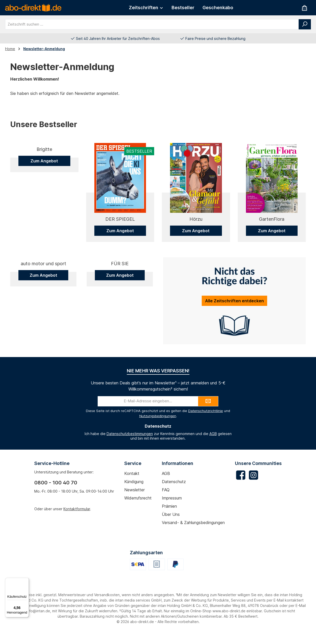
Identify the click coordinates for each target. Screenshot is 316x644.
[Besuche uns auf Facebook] (241, 485)
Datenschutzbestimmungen (130, 443)
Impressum (172, 507)
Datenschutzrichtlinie (206, 420)
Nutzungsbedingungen (158, 425)
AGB (213, 443)
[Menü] (26, 581)
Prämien (169, 516)
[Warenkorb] (304, 8)
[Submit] (208, 411)
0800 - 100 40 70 (56, 492)
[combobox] (152, 24)
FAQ (166, 499)
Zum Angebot (44, 231)
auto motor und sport (43, 331)
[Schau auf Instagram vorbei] (253, 485)
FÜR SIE (120, 331)
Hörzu (196, 219)
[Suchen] (305, 24)
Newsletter (134, 499)
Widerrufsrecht (138, 507)
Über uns (171, 524)
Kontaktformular (77, 518)
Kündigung (134, 491)
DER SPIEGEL (120, 219)
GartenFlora (272, 219)
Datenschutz (174, 491)
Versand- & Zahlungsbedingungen (193, 532)
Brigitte (44, 219)
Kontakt (132, 483)
